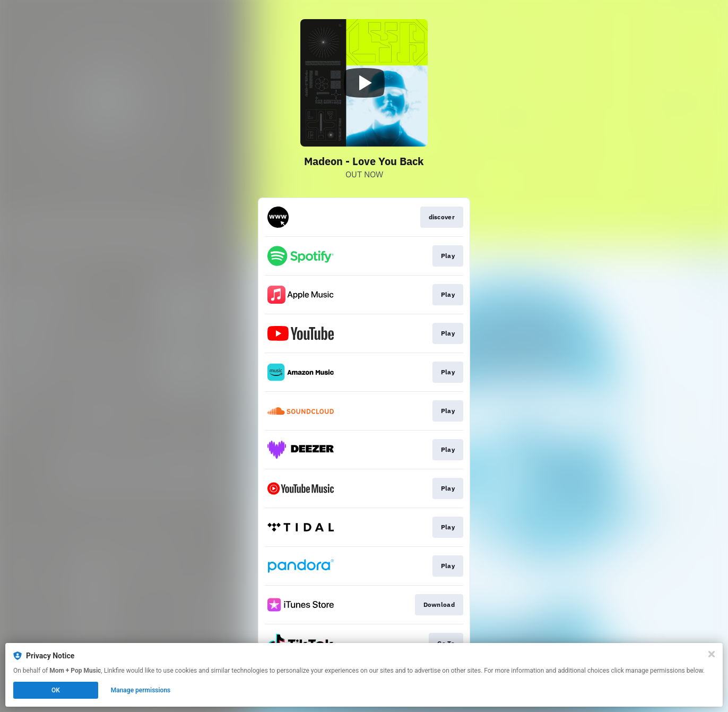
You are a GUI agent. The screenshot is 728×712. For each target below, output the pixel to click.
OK (56, 690)
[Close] (712, 654)
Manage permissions (141, 690)
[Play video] (364, 83)
